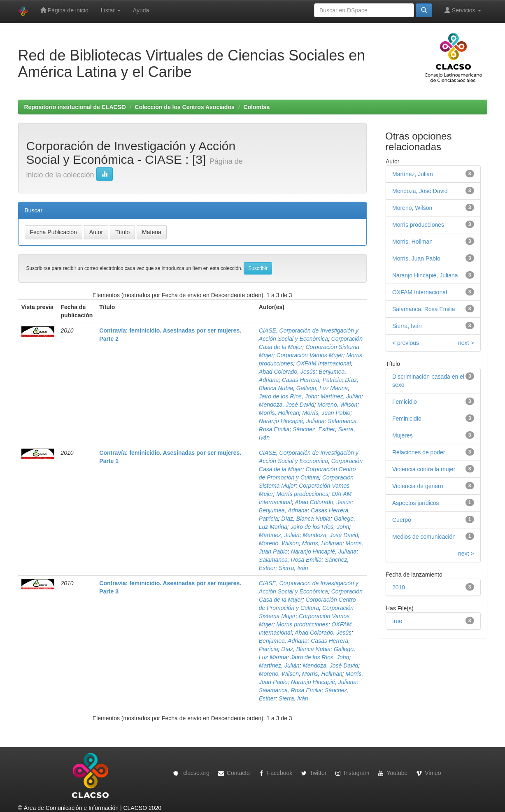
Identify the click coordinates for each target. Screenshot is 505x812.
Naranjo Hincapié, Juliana (292, 421)
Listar (111, 10)
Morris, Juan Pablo (327, 413)
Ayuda (141, 10)
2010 (399, 587)
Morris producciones (303, 494)
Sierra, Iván (293, 568)
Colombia (256, 107)
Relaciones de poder (419, 452)
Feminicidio (407, 419)
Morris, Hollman (279, 413)
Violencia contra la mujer (424, 469)
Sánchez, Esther (314, 429)
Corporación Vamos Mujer (310, 355)
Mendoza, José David (287, 405)
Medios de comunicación (424, 537)
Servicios (463, 10)
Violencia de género (418, 486)
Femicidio (405, 402)
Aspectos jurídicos (416, 503)
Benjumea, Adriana (283, 510)
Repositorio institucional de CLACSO (75, 107)
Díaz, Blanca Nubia (306, 519)
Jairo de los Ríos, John (288, 396)
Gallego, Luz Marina (322, 388)
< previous (406, 343)
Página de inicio (64, 10)
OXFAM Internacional (324, 363)
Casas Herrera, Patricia (312, 380)
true (397, 621)
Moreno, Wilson (337, 405)
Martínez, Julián (341, 396)
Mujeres (403, 435)
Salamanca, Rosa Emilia (290, 560)
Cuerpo (402, 520)
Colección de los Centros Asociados (185, 107)
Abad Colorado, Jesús (287, 372)
